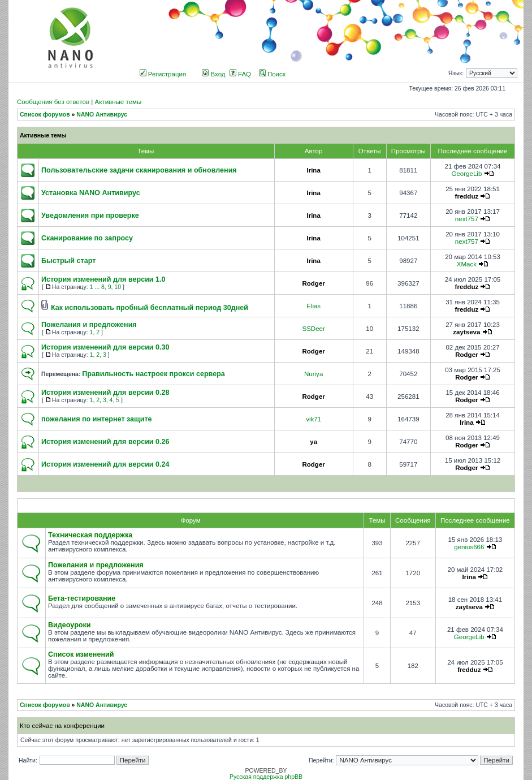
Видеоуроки (70, 625)
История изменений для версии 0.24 (105, 464)
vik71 (313, 419)
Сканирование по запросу (87, 238)
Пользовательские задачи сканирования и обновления (139, 170)
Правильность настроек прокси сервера (153, 374)
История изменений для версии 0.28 (105, 393)
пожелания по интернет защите (97, 419)
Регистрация (163, 74)
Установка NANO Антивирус (91, 193)
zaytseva (466, 332)
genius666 (469, 547)
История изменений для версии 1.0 (103, 279)
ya (313, 442)
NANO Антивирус (102, 115)
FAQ (240, 74)
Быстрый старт (68, 261)
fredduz (467, 196)
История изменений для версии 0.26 (105, 442)
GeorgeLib (466, 174)
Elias (313, 306)
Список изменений (81, 654)
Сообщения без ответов (53, 102)
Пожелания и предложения (89, 325)
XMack (467, 264)
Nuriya (313, 374)
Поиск (272, 74)
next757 (467, 219)
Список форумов (45, 115)
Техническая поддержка (90, 535)
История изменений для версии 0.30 (105, 347)
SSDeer (313, 329)
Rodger (313, 283)
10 (118, 287)
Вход (213, 74)
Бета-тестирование (82, 598)
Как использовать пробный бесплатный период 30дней (150, 308)
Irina (313, 170)
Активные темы (118, 102)
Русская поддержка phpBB (266, 777)
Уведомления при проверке (90, 216)
